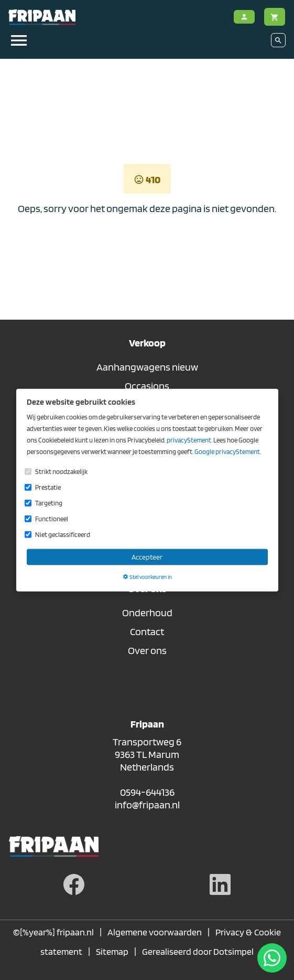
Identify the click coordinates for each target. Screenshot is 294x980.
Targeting (49, 503)
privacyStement (189, 440)
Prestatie (48, 487)
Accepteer (147, 556)
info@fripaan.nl (147, 805)
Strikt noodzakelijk (61, 471)
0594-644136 (147, 792)
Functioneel (52, 518)
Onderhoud (147, 613)
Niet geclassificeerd (63, 534)
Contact (147, 631)
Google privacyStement (227, 451)
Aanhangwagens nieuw (147, 367)
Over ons (147, 650)
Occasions (147, 386)
